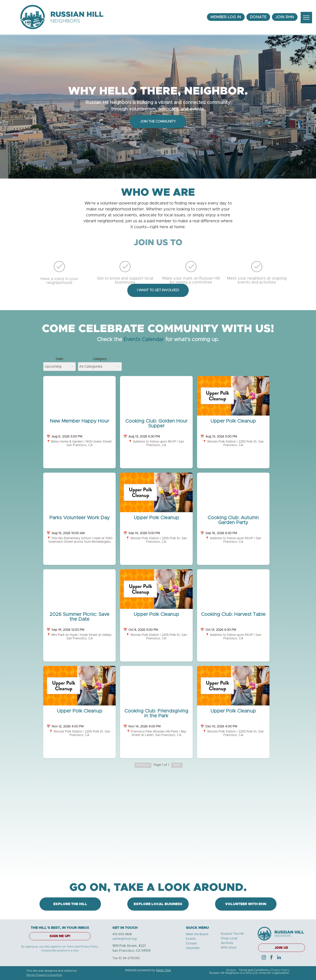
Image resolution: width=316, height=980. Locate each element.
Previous (143, 765)
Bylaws (231, 970)
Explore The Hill (232, 934)
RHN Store (229, 948)
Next (177, 765)
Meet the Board (197, 934)
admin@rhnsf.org (125, 939)
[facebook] (271, 958)
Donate (191, 944)
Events (191, 939)
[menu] (306, 18)
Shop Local (229, 938)
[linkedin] (279, 958)
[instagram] (264, 958)
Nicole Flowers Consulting (44, 975)
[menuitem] (226, 17)
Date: (60, 359)
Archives (227, 943)
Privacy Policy (280, 970)
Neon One (163, 970)
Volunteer (193, 948)
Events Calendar (144, 340)
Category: (100, 359)
